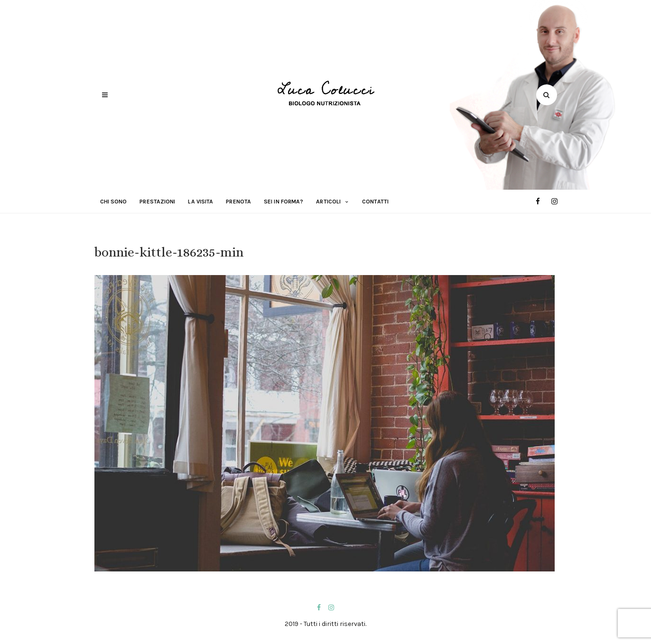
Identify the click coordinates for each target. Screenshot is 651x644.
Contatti (375, 202)
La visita (200, 202)
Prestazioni (157, 202)
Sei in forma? (284, 202)
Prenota (238, 202)
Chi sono (114, 202)
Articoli (328, 202)
